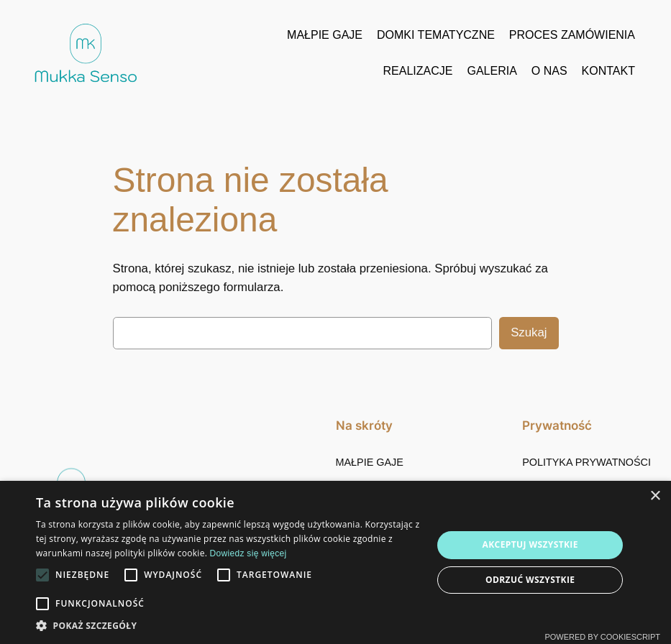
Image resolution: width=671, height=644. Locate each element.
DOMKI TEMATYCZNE (436, 35)
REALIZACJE (418, 71)
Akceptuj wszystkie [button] (530, 544)
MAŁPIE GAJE (325, 35)
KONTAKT (608, 71)
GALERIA (492, 71)
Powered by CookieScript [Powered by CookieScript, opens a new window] (602, 637)
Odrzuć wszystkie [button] (530, 580)
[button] (228, 626)
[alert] (335, 562)
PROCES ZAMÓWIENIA (572, 35)
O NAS (549, 71)
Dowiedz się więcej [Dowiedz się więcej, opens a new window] (248, 553)
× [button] (655, 496)
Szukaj (529, 332)
